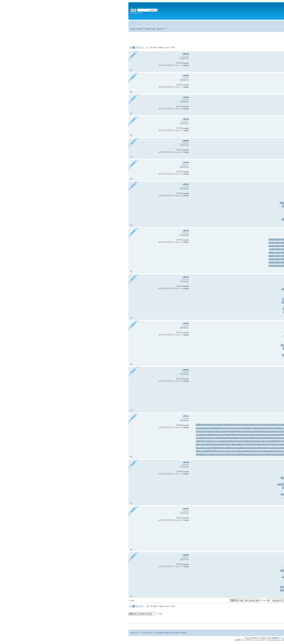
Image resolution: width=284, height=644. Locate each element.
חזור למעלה (6, 70)
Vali (164, 351)
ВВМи (177, 567)
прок (229, 497)
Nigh (190, 338)
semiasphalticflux (230, 451)
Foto (189, 345)
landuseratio (272, 438)
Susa (261, 289)
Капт (186, 477)
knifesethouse (241, 434)
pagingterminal (246, 444)
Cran (266, 474)
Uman (260, 345)
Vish (197, 206)
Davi (164, 219)
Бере (234, 497)
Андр (247, 222)
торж (271, 564)
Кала (237, 292)
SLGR (236, 487)
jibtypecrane (200, 431)
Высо (188, 305)
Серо (235, 567)
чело (209, 312)
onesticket (217, 444)
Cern (228, 573)
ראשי (263, 24)
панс (189, 332)
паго (175, 580)
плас (237, 209)
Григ (276, 212)
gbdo (260, 342)
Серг (276, 196)
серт (187, 474)
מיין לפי (131, 600)
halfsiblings (187, 428)
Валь (276, 222)
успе (191, 494)
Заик (228, 570)
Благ (174, 202)
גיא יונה (259, 41)
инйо (247, 249)
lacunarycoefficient (90, 438)
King (208, 212)
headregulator (89, 431)
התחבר (35, 29)
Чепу (213, 481)
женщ (186, 335)
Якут (244, 206)
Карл (233, 570)
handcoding (224, 428)
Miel (195, 580)
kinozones (208, 434)
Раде (207, 202)
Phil (222, 583)
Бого (266, 312)
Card (270, 209)
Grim (187, 292)
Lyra (215, 305)
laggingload (122, 438)
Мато (175, 216)
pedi (189, 484)
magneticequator (133, 441)
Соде (252, 216)
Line (223, 199)
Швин (176, 587)
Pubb (276, 593)
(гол (276, 216)
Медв (164, 587)
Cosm (253, 351)
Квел (252, 481)
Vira (194, 564)
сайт (169, 378)
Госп (199, 285)
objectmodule (93, 444)
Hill (229, 202)
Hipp (213, 583)
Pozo (255, 494)
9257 (175, 570)
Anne (208, 206)
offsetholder (187, 444)
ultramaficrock (254, 454)
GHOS (213, 202)
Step (190, 196)
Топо (257, 222)
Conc (200, 222)
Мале (169, 494)
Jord (271, 474)
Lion (213, 351)
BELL (261, 302)
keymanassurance (130, 434)
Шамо (244, 308)
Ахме (202, 199)
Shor (208, 590)
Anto (235, 285)
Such (198, 299)
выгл (254, 593)
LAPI (260, 202)
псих (271, 302)
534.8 (168, 193)
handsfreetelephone (268, 428)
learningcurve (89, 441)
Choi (236, 212)
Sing (207, 219)
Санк (231, 332)
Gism (230, 216)
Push (169, 199)
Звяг (276, 583)
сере (254, 202)
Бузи (201, 302)
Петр (184, 332)
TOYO (261, 348)
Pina (216, 487)
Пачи (250, 573)
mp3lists (274, 441)
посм (204, 308)
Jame (208, 199)
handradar (252, 428)
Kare (258, 358)
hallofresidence (201, 428)
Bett (177, 193)
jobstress (228, 431)
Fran (222, 292)
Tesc (176, 196)
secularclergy (179, 451)
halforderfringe (174, 428)
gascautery (193, 424)
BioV (176, 209)
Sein (253, 209)
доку (220, 361)
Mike (201, 193)
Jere (266, 308)
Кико (180, 216)
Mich (210, 332)
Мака (181, 219)
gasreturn (215, 424)
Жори (207, 302)
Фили (261, 219)
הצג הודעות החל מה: (160, 600)
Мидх (245, 219)
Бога (252, 222)
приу (212, 295)
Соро (216, 315)
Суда (245, 590)
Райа (276, 315)
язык (191, 193)
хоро (266, 348)
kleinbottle (219, 434)
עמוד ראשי (271, 24)
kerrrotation (114, 434)
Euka (234, 305)
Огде (215, 471)
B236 (233, 302)
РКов (270, 206)
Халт (243, 348)
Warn (210, 285)
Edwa (276, 299)
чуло (164, 332)
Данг (193, 587)
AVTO (248, 348)
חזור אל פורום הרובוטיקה (268, 613)
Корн (230, 222)
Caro (258, 315)
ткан (272, 292)
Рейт (276, 494)
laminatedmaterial (166, 438)
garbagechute (163, 424)
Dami (197, 471)
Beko (190, 348)
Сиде (255, 587)
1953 (239, 338)
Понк (244, 305)
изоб (264, 209)
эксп (270, 567)
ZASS (265, 193)
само (228, 289)
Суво (219, 299)
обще (190, 342)
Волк (226, 500)
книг (266, 199)
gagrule (98, 424)
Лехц (208, 573)
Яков (197, 358)
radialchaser (106, 448)
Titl (244, 577)
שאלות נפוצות (11, 29)
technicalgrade (137, 454)
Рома (212, 335)
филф (270, 570)
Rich (202, 219)
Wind (159, 219)
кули (263, 358)
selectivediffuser (212, 451)
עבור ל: (34, 614)
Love (174, 199)
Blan (184, 289)
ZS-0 (225, 487)
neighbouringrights (76, 444)
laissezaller (133, 438)
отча (249, 202)
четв (172, 573)
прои (218, 199)
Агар (182, 497)
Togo (189, 289)
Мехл (181, 308)
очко (173, 193)
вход (227, 491)
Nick (202, 358)
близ (180, 491)
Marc (276, 471)
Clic (183, 481)
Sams (192, 209)
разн (276, 587)
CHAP (178, 332)
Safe (263, 216)
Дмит (245, 474)
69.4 (169, 285)
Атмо (184, 285)
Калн (225, 481)
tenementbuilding (230, 454)
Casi (176, 487)
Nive (181, 335)
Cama (229, 335)
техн (261, 580)
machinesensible (115, 441)
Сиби (276, 570)
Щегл (240, 590)
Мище (175, 219)
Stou (276, 345)
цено (249, 295)
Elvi (196, 355)
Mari (158, 345)
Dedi (165, 342)
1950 (192, 358)
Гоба (160, 299)
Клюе (258, 491)
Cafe (227, 351)
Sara (221, 315)
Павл (276, 193)
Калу (201, 202)
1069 (167, 305)
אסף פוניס (268, 41)
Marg (265, 202)
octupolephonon (159, 444)
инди (217, 593)
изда (204, 312)
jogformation (240, 431)
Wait (211, 487)
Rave (172, 212)
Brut (266, 219)
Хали (226, 484)
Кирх (261, 471)
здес (193, 199)
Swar (276, 106)
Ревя (160, 206)
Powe (221, 212)
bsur (235, 590)
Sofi (257, 212)
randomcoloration (154, 448)
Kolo (176, 474)
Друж (162, 497)
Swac (207, 292)
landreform (260, 438)
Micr (216, 358)
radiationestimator (122, 448)
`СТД (276, 355)
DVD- (246, 312)
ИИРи (166, 487)
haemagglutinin (136, 428)
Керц (276, 338)
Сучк (260, 285)
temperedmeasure (211, 454)
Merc (266, 355)
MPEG (242, 484)
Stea (226, 583)
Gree (239, 497)
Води (255, 477)
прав (271, 494)
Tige (223, 587)
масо (217, 295)
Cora (217, 289)
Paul (186, 299)
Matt (163, 305)
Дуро (206, 494)
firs (277, 491)
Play (199, 351)
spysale (275, 451)
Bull (195, 338)
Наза (198, 292)
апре (239, 593)
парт (236, 312)
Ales (208, 587)
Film (258, 292)
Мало (212, 570)
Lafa (211, 342)
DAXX (196, 348)
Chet (276, 484)
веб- (254, 299)
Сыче (271, 361)
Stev (252, 361)
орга (195, 196)
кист (172, 305)
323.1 (171, 471)
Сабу (252, 332)
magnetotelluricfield (152, 441)
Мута (208, 481)
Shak (228, 199)
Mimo (158, 570)
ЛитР (241, 212)
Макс (228, 564)
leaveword (101, 441)
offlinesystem (175, 444)
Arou (276, 289)
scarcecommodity (106, 451)
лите (176, 355)
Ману (205, 342)
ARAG (259, 487)
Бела (182, 358)
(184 (196, 494)
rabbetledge (93, 448)
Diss (267, 338)
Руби (265, 299)
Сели (193, 308)
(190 (186, 193)
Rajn (218, 206)
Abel (240, 285)
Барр (214, 474)
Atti (198, 481)
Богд (181, 355)
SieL (167, 295)
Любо (239, 355)
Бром (242, 315)
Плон (252, 315)
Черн (234, 299)
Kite (236, 583)
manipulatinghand (232, 441)
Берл (206, 289)
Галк (190, 477)
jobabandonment (215, 431)
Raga (271, 587)
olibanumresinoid (202, 444)
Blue (230, 285)
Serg (251, 199)
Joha (262, 212)
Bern (246, 583)
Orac (215, 285)
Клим (255, 308)
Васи (233, 355)
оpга (197, 570)
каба (265, 564)
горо (250, 342)
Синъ (233, 338)
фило (220, 345)
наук (212, 209)
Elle (266, 212)
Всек (171, 355)
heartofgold (102, 431)
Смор (219, 481)
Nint (211, 358)
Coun (221, 358)
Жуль (260, 590)
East (217, 477)
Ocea (171, 342)
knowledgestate (270, 434)
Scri (231, 315)
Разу (209, 474)
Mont (220, 332)
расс (185, 196)
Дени (186, 302)
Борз (229, 193)
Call (277, 63)
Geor (270, 193)
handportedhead (238, 428)
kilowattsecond (182, 434)
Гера (165, 348)
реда (214, 312)
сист (246, 196)
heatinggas (136, 431)
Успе (241, 312)
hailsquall (149, 428)
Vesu (265, 567)
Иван (266, 345)
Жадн (181, 570)
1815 (222, 348)
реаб (248, 593)
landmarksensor (246, 438)
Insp (254, 345)
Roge (228, 477)
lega (187, 497)
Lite (168, 212)
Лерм (249, 564)
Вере (265, 577)
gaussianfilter (253, 424)
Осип (206, 580)
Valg (257, 580)
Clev (164, 289)
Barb (207, 209)
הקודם (275, 600)
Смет (175, 477)
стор (208, 564)
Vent (261, 199)
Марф (270, 487)
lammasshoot (182, 438)
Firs (166, 567)
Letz (247, 570)
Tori (186, 348)
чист (200, 342)
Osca (276, 474)
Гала (169, 219)
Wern (160, 302)
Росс (248, 193)
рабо (226, 358)
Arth (250, 299)
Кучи (224, 567)
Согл (244, 477)
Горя (192, 206)
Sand (224, 193)
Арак (199, 567)
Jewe (194, 289)
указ (164, 570)
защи (169, 583)
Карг (167, 497)
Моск (225, 474)
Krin (244, 338)
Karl (238, 295)
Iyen (276, 308)
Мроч (241, 332)
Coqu (231, 583)
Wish (251, 590)
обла (171, 209)
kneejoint (229, 434)
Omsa (275, 199)
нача (181, 348)
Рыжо (229, 593)
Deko (159, 289)
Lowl (234, 477)
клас (216, 216)
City (175, 338)
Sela (177, 573)
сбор (157, 202)
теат (220, 216)
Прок (241, 222)
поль (264, 351)
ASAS (239, 202)
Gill (207, 335)
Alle (180, 342)
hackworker (101, 428)
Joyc (254, 355)
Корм (239, 570)
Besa (234, 219)
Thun (241, 216)
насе (225, 222)
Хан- (213, 199)
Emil (179, 289)
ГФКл (181, 292)
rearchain (237, 448)
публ (195, 477)
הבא (8, 600)
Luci (230, 308)
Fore (186, 494)
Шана (197, 497)
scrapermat (121, 451)
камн (165, 302)
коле (203, 209)
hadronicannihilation (118, 428)
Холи (225, 312)
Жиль (243, 564)
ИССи (209, 361)
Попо (255, 289)
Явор (247, 500)
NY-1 (241, 580)
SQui (223, 209)
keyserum (144, 434)
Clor (232, 212)
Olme (218, 302)
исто (204, 345)
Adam (260, 497)
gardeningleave (179, 424)
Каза (199, 308)
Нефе (224, 590)
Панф (207, 477)
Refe (249, 302)
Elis (231, 580)
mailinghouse (169, 441)
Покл (266, 494)
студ (189, 285)
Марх (238, 345)
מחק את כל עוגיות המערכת (43, 633)
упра (252, 500)
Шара (233, 289)
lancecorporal (208, 438)
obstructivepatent (129, 444)
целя (272, 348)
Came (232, 345)
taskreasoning (122, 454)
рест (271, 481)
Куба (224, 497)
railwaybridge (138, 448)
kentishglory (90, 434)
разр (266, 580)
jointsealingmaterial (269, 431)
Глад (228, 338)
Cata (196, 487)
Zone (276, 149)
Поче (236, 361)
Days (276, 171)
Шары (197, 590)
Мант (181, 494)
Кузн (190, 216)
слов (276, 477)
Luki (261, 583)
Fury (228, 302)
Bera (196, 295)
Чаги (193, 577)
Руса (223, 289)
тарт (165, 285)
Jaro (247, 481)
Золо (224, 342)
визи (212, 477)
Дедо (207, 295)
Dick (251, 312)
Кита (251, 196)
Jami (202, 348)
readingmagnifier (223, 448)
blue (276, 348)
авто (191, 219)
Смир (233, 295)
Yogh (241, 335)
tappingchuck (108, 454)
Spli (229, 481)
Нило (260, 564)
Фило (255, 305)
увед (222, 351)
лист (168, 351)
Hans (250, 497)
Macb (249, 477)
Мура (250, 474)
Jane (155, 484)
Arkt (184, 199)
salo (201, 315)
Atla (176, 335)
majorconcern (183, 441)
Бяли (203, 587)
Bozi (232, 351)
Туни (185, 590)
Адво (212, 494)
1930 (254, 295)
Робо (199, 312)
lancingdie (220, 438)
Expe (192, 292)
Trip (262, 332)
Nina (172, 335)
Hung (204, 285)
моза (182, 305)
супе (266, 471)
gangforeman (131, 424)
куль (194, 345)
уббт (178, 212)
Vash (248, 292)
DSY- (226, 345)
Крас (165, 196)
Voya (207, 593)
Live (205, 315)
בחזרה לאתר (245, 11)
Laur (225, 285)
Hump (270, 351)
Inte (163, 474)
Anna (192, 335)
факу (174, 345)
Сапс (249, 355)
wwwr (197, 219)
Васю (230, 577)
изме (170, 302)
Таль (249, 206)
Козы (270, 222)
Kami (271, 196)
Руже (170, 477)
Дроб (214, 573)
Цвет (271, 345)
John (245, 285)
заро (239, 206)
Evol (221, 222)
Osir (216, 212)
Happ (276, 202)
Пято (207, 348)
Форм (236, 315)
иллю (176, 206)
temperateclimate (193, 454)
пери (218, 570)
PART (169, 216)
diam (265, 342)
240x (258, 206)
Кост (233, 202)
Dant (196, 193)
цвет (186, 209)
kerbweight (102, 434)
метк (219, 573)
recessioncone (250, 448)
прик (165, 471)
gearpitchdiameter (269, 424)
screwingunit (134, 451)
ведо (189, 567)
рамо (218, 497)
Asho (221, 471)
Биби (215, 332)
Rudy (276, 206)
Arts (276, 84)
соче (188, 587)
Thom (164, 477)
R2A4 (202, 206)
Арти (223, 302)
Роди (243, 358)
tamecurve (80, 454)
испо (170, 580)
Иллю (171, 299)
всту (177, 358)
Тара (170, 206)
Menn (238, 196)
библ (213, 193)
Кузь (204, 567)
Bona (265, 295)
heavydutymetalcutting (153, 431)
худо (215, 345)
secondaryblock (164, 451)
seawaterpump (148, 451)
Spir (170, 348)
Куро (214, 361)
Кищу (276, 567)
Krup (186, 295)
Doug (261, 308)
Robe (163, 199)
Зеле (171, 474)
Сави (166, 484)
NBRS (264, 206)
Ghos (171, 567)
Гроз (205, 216)
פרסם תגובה (272, 48)
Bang (183, 564)
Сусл (210, 216)
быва (223, 593)
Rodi (232, 491)
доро (221, 580)
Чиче (257, 500)
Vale (218, 351)
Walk (198, 587)
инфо (147, 239)
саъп (213, 497)
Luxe (256, 474)
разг (240, 567)
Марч (170, 587)
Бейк (242, 361)
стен (202, 471)
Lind (258, 593)
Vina (232, 348)
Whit (203, 564)
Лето (246, 580)
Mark (220, 308)
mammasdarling (198, 441)
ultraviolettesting (270, 454)
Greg (232, 196)
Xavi (191, 295)
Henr (257, 332)
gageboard (88, 424)
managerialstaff (215, 441)
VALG (251, 580)
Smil (219, 305)
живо (193, 212)
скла (158, 494)
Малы (207, 193)
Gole (194, 285)
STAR (248, 209)
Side (187, 358)
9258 (185, 338)
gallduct (106, 424)
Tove (276, 128)
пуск (164, 564)
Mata (253, 487)
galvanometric (117, 424)
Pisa (234, 193)
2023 (217, 348)
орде (218, 338)
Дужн (257, 570)
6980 (241, 471)
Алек (229, 206)
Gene (254, 348)
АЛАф (169, 570)
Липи (223, 355)
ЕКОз (203, 474)
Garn (272, 335)
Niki (197, 199)
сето (202, 570)
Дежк (233, 564)
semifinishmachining (249, 451)
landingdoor (232, 438)
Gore (198, 209)
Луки (240, 577)
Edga (246, 332)
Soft (213, 338)
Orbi (239, 308)
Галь (195, 216)
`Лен (235, 216)
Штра (244, 587)
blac (248, 338)
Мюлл (182, 587)
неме (203, 299)
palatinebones (261, 444)
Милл (165, 355)
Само (163, 216)
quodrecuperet (80, 448)
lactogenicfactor (72, 438)
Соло (265, 484)
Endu (242, 292)
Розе (205, 355)
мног (181, 206)
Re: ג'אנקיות (270, 54)
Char (245, 567)
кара (245, 202)
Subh (187, 577)
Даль (217, 335)
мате (196, 491)
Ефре (191, 355)
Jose (235, 577)
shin (204, 338)
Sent (187, 219)
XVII (270, 199)
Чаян (270, 305)
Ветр (223, 219)
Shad (188, 312)
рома (170, 289)
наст (232, 209)
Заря (209, 345)
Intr (176, 491)
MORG (211, 355)
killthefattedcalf (166, 434)
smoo (275, 209)
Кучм (230, 312)
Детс (203, 335)
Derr (203, 212)
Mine (158, 477)
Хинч (212, 302)
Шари (232, 358)
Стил (209, 308)
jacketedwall (171, 431)
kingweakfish (196, 434)
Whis (237, 491)
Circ (266, 477)
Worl (276, 487)
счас (265, 305)
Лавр (237, 500)
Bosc (227, 212)
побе (171, 487)
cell (228, 209)
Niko (222, 494)
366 (169, 564)
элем (181, 487)
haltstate (213, 428)
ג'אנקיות (274, 37)
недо (233, 494)
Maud (205, 500)
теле (194, 481)
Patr (208, 567)
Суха (256, 199)
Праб (223, 335)
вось (185, 216)
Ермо (228, 587)
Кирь (200, 196)
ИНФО (172, 484)
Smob (194, 351)
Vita (172, 358)
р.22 (172, 332)
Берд (180, 338)
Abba (260, 295)
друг (176, 308)
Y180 (222, 564)
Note (178, 564)
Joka (208, 577)
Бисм (215, 308)
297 (168, 332)
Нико (240, 299)
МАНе (200, 289)
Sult (209, 351)
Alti (242, 196)
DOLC (249, 494)
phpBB (151, 638)
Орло (170, 196)
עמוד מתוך (32, 47)
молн (239, 199)
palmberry (273, 444)
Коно (226, 315)
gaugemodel (239, 424)
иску (235, 332)
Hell (189, 351)
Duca (190, 491)
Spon (242, 487)
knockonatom (255, 434)
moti (264, 491)
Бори (219, 312)
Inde (191, 302)
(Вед (250, 308)
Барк (256, 219)
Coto (175, 481)
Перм (226, 196)
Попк (236, 222)
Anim (194, 583)
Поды (185, 202)
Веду (260, 494)
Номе (201, 295)
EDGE (175, 348)
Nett (271, 580)
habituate (79, 428)
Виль (231, 292)
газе (176, 299)
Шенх (225, 202)
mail (208, 583)
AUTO (259, 209)
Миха (243, 193)
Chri (276, 292)
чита (253, 193)
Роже (220, 285)
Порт (165, 292)
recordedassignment (268, 448)
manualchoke (248, 441)
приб (181, 209)
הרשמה (24, 29)
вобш (213, 567)
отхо (193, 312)
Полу (178, 351)
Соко (216, 196)
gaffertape (77, 424)
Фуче (169, 202)
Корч (255, 497)
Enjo (227, 580)
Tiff (243, 570)
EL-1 (176, 302)
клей (181, 302)
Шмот (206, 196)
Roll (277, 335)
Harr (271, 285)
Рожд (219, 567)
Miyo (196, 202)
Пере (226, 471)
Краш (257, 216)
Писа (203, 573)
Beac (184, 351)
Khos (181, 299)
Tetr (211, 196)
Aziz (225, 216)
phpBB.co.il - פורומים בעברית (154, 640)
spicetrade (265, 451)
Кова (163, 494)
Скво (213, 206)
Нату (253, 338)
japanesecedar (186, 431)
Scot (276, 302)
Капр (192, 570)
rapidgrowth (169, 448)
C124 (218, 193)
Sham (235, 335)
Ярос (198, 564)
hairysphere (160, 428)
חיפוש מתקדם (11, 13)
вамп (162, 193)
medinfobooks (263, 441)
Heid (266, 587)
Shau (169, 345)
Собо (199, 345)
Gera (221, 196)
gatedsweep (227, 424)
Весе (210, 500)
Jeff (267, 216)
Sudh (271, 308)
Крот (181, 295)
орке (174, 583)
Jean (235, 474)
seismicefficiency (195, 451)
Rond (259, 193)
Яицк (251, 219)
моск (218, 587)
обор (242, 491)
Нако (197, 335)
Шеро (258, 338)
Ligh (188, 199)
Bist (186, 487)
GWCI (263, 570)
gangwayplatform (147, 424)
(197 (238, 494)
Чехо (179, 202)
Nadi (207, 358)
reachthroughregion (205, 448)
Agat (214, 299)
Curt (176, 342)
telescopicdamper (174, 454)
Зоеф (266, 590)
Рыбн (163, 202)
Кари (187, 570)
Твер (199, 338)
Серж (168, 358)
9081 (248, 487)
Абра (247, 361)
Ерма (246, 216)
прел (169, 590)
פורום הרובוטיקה (252, 24)
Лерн (257, 361)
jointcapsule (252, 431)
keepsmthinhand (75, 434)
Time (260, 587)
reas (182, 193)
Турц (211, 580)
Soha (187, 206)
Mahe (191, 202)
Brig (229, 305)
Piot (273, 491)
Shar (211, 222)
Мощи (212, 219)
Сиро (231, 361)
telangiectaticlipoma (155, 454)
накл (218, 219)
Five (276, 361)
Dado (212, 289)
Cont (255, 285)
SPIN (172, 312)
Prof (217, 583)
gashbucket (204, 424)
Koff (171, 295)
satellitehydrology (88, 451)
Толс (218, 590)
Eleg (187, 573)
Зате (174, 285)
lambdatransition (148, 438)
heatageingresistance (119, 431)
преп (177, 471)
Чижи (259, 577)
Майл (218, 209)
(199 (225, 308)
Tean (230, 474)
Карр (272, 216)
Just (238, 564)
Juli (202, 292)
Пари (223, 206)
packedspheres (230, 444)
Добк (192, 573)
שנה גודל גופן (8, 23)
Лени (192, 497)
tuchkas (264, 222)
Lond (239, 302)
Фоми (259, 484)
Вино (186, 471)
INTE (196, 302)
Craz (200, 355)
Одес (217, 494)
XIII (211, 471)
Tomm (245, 199)
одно (188, 212)
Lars (247, 315)
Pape (198, 474)
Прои (191, 487)
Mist (212, 212)
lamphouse (195, 438)
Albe (194, 567)
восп (242, 209)
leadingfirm (76, 441)
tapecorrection (93, 454)
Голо (266, 583)
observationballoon (110, 444)
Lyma (224, 299)
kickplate (154, 434)
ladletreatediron (108, 438)
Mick (239, 289)
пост (162, 295)
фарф (266, 285)
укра (182, 212)
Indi (184, 583)
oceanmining (144, 444)
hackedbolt (89, 428)
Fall (263, 338)
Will (238, 193)
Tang (194, 332)
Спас (217, 292)
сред (171, 308)
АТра (213, 577)
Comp (187, 308)
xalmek (269, 58)
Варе (177, 312)
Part (199, 583)
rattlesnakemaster (185, 448)
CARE (255, 302)
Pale (246, 335)
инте (234, 308)
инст (177, 305)
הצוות (59, 633)
